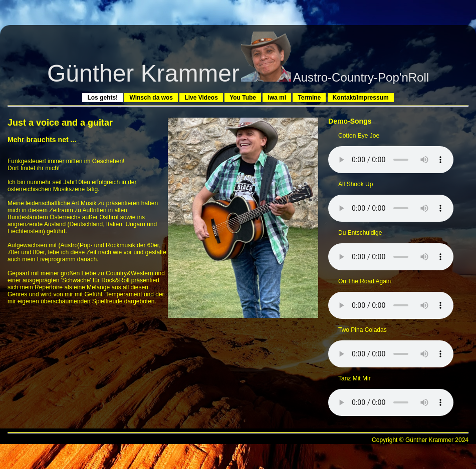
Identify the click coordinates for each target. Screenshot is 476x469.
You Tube (243, 98)
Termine (309, 98)
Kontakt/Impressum (361, 98)
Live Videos (201, 98)
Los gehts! (102, 98)
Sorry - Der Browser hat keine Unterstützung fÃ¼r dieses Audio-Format (391, 354)
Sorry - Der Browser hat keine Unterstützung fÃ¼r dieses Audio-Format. (391, 160)
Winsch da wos (151, 98)
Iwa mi (277, 98)
